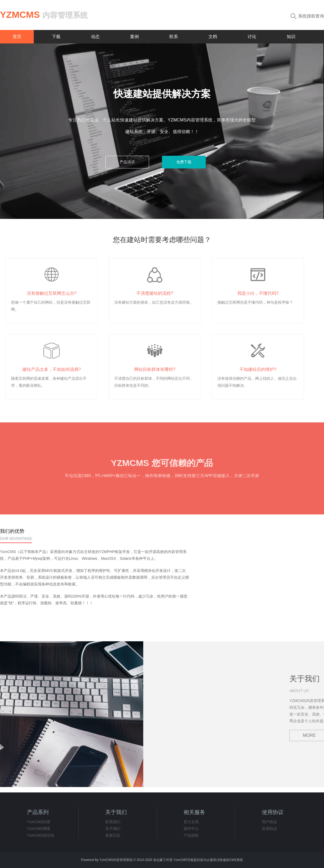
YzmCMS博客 (39, 829)
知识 (291, 37)
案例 (134, 37)
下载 (56, 37)
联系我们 (113, 822)
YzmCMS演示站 (41, 835)
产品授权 (191, 835)
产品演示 (127, 162)
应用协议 (269, 829)
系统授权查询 (307, 16)
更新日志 (113, 835)
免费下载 (184, 162)
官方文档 (191, 822)
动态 (95, 37)
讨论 (252, 37)
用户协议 (269, 822)
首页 (17, 37)
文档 (213, 37)
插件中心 (191, 829)
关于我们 (113, 829)
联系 (174, 37)
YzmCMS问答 (39, 822)
